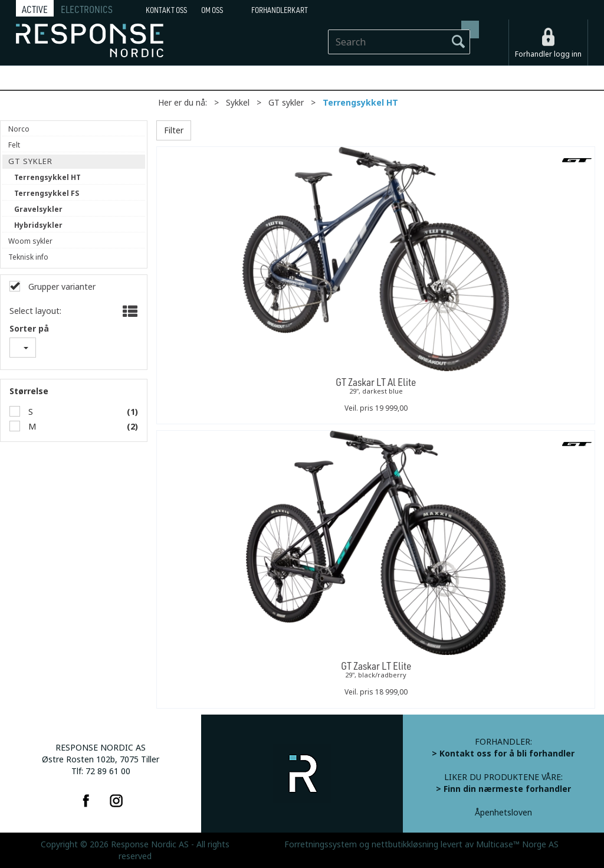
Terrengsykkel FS (47, 194)
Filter (174, 130)
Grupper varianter (61, 287)
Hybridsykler (38, 225)
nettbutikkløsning (405, 844)
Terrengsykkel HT (360, 103)
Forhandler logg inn (548, 54)
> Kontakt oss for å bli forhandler (503, 754)
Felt (14, 145)
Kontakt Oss (166, 10)
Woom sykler (30, 241)
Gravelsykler (38, 209)
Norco (19, 129)
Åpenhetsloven (503, 813)
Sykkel (238, 103)
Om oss (212, 10)
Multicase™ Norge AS (517, 844)
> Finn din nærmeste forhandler (503, 789)
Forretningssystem (321, 844)
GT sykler (286, 103)
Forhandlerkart (280, 10)
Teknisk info (28, 257)
